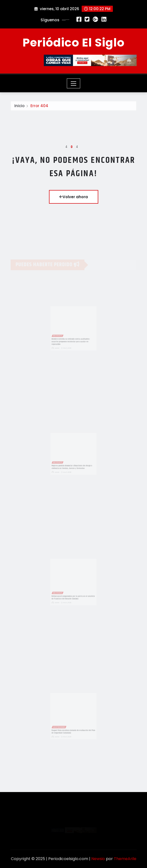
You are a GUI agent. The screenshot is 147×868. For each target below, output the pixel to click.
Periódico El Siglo (73, 43)
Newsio (98, 859)
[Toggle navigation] (74, 83)
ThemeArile (125, 859)
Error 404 (39, 107)
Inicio (19, 107)
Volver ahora (74, 197)
